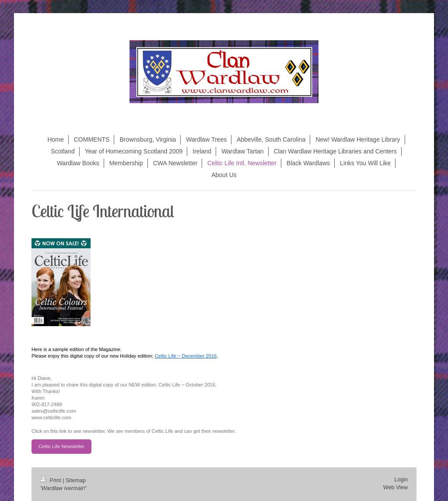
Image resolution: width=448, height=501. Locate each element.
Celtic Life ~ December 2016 (186, 356)
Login (401, 480)
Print (51, 480)
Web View (395, 487)
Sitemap (76, 480)
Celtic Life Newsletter (61, 446)
